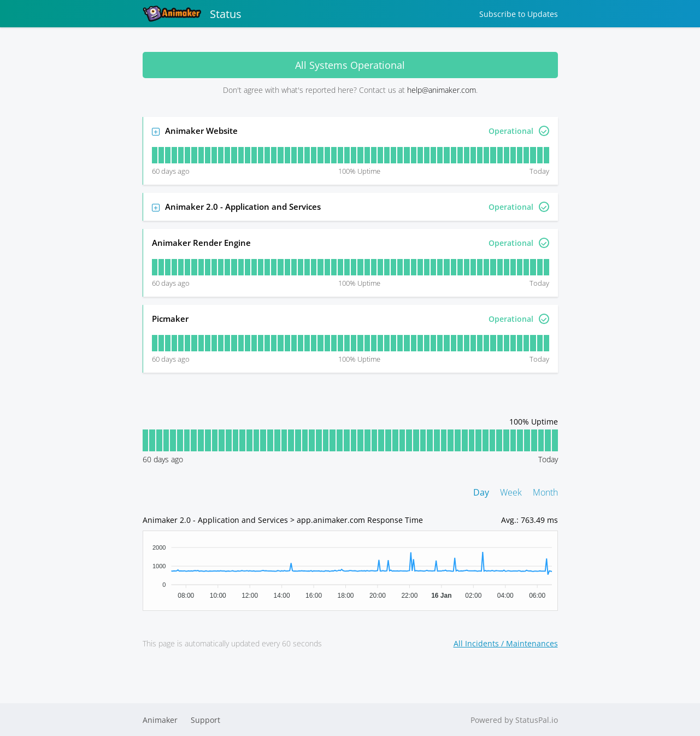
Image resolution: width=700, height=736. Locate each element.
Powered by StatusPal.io (514, 720)
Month (545, 492)
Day (481, 492)
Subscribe (519, 14)
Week (511, 492)
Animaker (160, 720)
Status (192, 14)
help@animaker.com (442, 90)
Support (205, 720)
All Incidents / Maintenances (506, 643)
